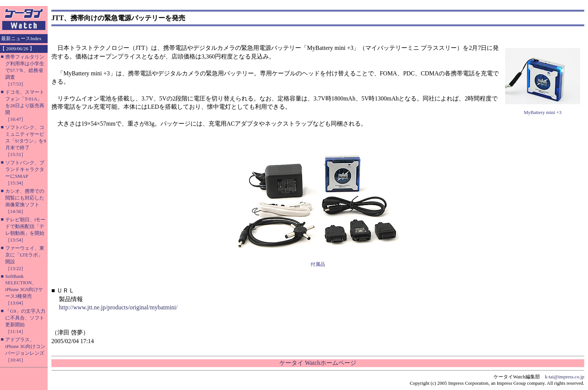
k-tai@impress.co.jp (565, 377)
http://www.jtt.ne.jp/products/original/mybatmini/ (118, 307)
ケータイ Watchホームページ (318, 363)
